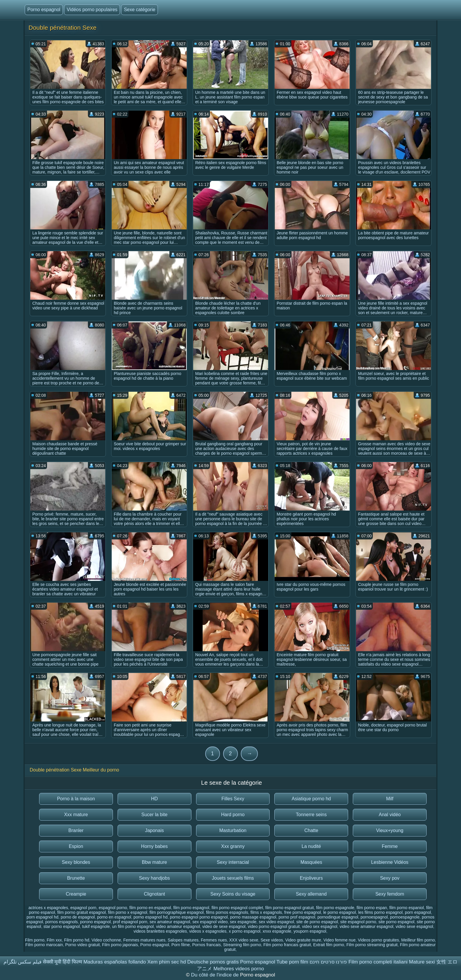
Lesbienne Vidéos (390, 862)
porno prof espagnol (297, 917)
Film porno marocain (44, 945)
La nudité (311, 846)
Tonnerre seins (311, 815)
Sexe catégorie (140, 10)
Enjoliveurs (311, 878)
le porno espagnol (339, 912)
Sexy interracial (233, 862)
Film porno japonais (120, 945)
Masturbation (233, 830)
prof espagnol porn (130, 922)
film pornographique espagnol (176, 912)
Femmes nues (214, 940)
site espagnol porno (358, 922)
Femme (390, 846)
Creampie (76, 894)
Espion (76, 846)
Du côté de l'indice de (216, 975)
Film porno (35, 940)
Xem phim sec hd (167, 962)
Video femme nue (339, 940)
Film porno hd (77, 940)
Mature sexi (422, 962)
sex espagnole (243, 922)
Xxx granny (233, 846)
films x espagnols (266, 912)
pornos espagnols (62, 922)
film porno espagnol (191, 908)
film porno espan (372, 908)
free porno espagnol (303, 912)
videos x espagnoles (208, 931)
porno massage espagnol (253, 917)
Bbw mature (154, 862)
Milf (390, 799)
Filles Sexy (233, 799)
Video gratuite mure (303, 940)
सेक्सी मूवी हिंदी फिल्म (62, 962)
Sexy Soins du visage (233, 894)
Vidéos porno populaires (92, 10)
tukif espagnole (96, 926)
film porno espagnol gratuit (289, 908)
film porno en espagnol (150, 908)
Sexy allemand (311, 894)
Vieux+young (390, 830)
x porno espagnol (244, 931)
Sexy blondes (76, 862)
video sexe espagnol (415, 926)
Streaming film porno (242, 945)
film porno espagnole (335, 908)
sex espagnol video (210, 922)
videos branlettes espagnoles (160, 931)
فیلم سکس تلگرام (22, 962)
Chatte (311, 830)
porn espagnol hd (42, 917)
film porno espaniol (407, 908)
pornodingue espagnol (338, 917)
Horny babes (154, 846)
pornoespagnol (374, 917)
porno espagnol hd (151, 917)
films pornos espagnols (227, 912)
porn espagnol (418, 912)
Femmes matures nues (144, 940)
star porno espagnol (62, 926)
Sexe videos (272, 940)
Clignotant (154, 894)
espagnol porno (113, 908)
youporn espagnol (310, 931)
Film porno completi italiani (378, 962)
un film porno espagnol (133, 926)
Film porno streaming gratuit (372, 945)
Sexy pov (390, 878)
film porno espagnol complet (237, 908)
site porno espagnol (396, 922)
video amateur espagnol (178, 926)
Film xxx (54, 940)
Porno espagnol (44, 10)
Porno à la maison (76, 799)
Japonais (154, 830)
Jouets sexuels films (233, 878)
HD (154, 799)
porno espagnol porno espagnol (199, 917)
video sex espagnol (320, 926)
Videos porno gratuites (378, 940)
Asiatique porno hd (311, 799)
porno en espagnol (114, 917)
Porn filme (181, 945)
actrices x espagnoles (48, 908)
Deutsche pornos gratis (213, 962)
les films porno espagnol (380, 912)
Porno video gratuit (83, 945)
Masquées (311, 862)
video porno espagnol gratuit (274, 926)
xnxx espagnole (277, 931)
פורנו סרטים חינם (328, 962)
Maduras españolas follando (115, 962)
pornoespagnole (405, 917)
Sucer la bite (154, 815)
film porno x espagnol (128, 912)
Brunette (76, 878)
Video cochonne (106, 940)
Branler (76, 830)
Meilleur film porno (418, 940)
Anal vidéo (390, 815)
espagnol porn (83, 908)
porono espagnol (95, 922)
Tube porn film (292, 962)
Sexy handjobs (154, 878)
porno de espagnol (78, 917)
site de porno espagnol (317, 922)
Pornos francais (207, 945)
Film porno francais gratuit (287, 945)
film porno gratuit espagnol (82, 912)
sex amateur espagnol (170, 922)
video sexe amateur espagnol (366, 926)
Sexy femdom (390, 894)
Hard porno (233, 815)
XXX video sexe (244, 940)
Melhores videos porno (239, 969)
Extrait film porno (329, 945)
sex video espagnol (276, 922)
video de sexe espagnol (224, 926)
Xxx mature (76, 815)
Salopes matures (183, 940)
